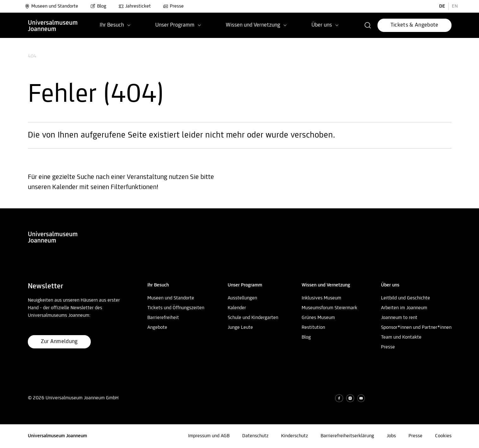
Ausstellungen (242, 298)
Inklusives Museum (321, 298)
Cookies (443, 436)
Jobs (391, 436)
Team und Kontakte (401, 337)
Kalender (237, 308)
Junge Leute (240, 328)
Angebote (157, 328)
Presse (173, 6)
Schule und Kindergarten (253, 318)
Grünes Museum (318, 318)
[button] (368, 25)
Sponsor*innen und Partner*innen (416, 328)
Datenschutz (255, 436)
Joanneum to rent (399, 318)
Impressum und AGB (209, 436)
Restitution (313, 328)
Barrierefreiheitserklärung (347, 436)
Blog (98, 6)
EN (455, 6)
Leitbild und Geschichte (405, 298)
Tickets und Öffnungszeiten (176, 308)
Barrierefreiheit (163, 318)
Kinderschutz (295, 436)
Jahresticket (135, 6)
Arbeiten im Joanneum (404, 308)
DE (442, 6)
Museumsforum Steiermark (329, 308)
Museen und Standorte (51, 6)
